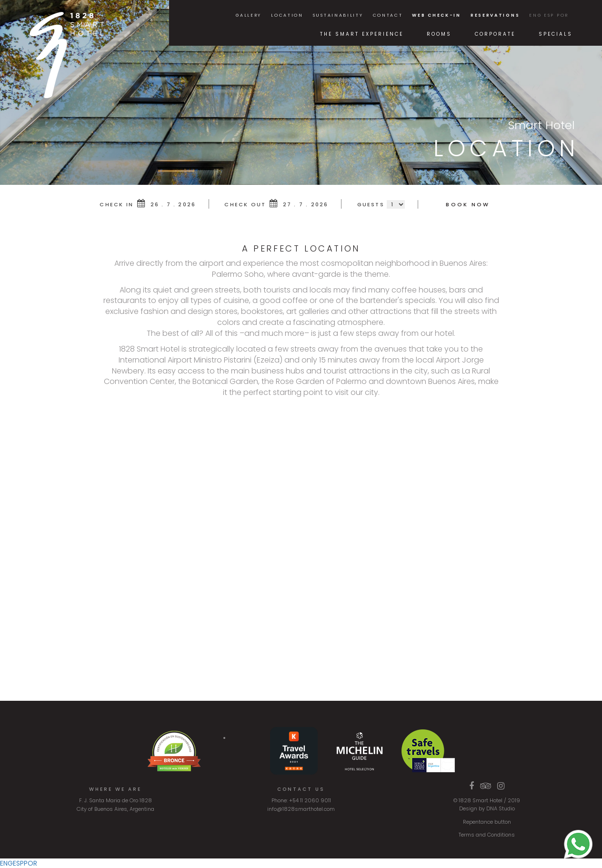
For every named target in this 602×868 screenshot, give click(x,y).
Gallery (249, 15)
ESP (549, 15)
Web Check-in (436, 15)
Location (287, 15)
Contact (388, 15)
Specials (556, 34)
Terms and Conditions (487, 835)
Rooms (439, 34)
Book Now (468, 204)
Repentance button (487, 822)
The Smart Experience (362, 34)
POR (563, 15)
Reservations (495, 15)
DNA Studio (501, 808)
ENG (535, 15)
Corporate (495, 34)
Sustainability (338, 15)
